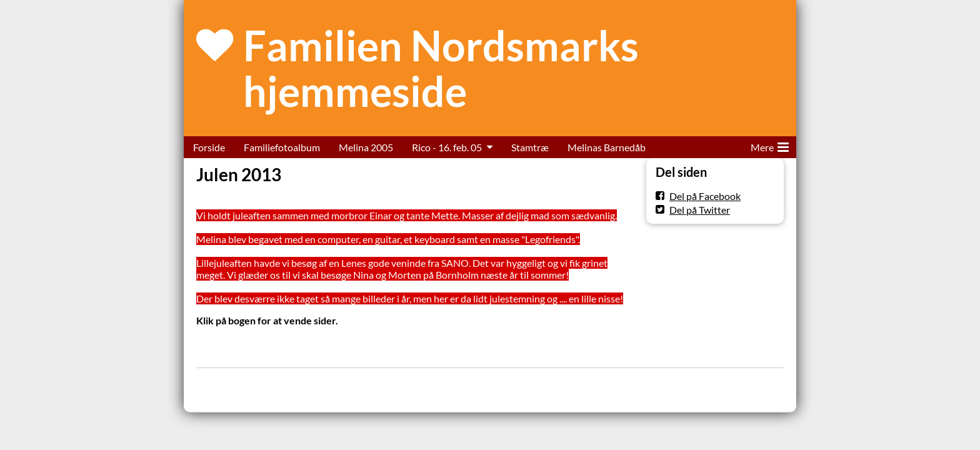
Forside (209, 147)
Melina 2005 (366, 147)
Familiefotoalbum (282, 147)
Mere (770, 145)
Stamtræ (530, 147)
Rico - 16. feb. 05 (447, 147)
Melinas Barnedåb (607, 147)
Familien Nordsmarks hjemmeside (441, 68)
